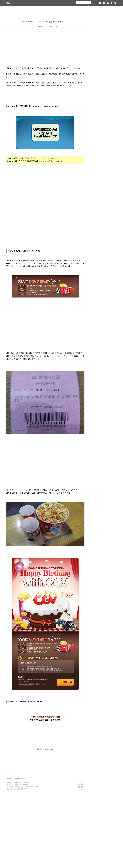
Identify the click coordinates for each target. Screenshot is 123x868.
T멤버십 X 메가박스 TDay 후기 (14, 790)
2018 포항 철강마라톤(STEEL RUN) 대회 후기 (18, 785)
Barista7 (6, 3)
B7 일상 (9, 779)
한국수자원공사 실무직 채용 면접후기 (16, 788)
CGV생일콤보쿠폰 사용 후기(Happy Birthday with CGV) (45, 21)
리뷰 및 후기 (15, 779)
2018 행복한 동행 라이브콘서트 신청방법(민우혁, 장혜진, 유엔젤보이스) (24, 786)
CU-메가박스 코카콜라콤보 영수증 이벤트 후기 (18, 783)
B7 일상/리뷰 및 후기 (39, 27)
